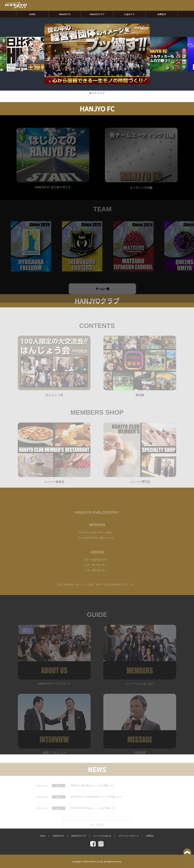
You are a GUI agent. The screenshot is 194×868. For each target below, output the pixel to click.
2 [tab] (93, 93)
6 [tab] (104, 93)
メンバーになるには (102, 836)
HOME (32, 14)
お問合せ (162, 14)
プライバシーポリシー (129, 836)
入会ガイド (129, 14)
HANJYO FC (65, 14)
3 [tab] (96, 93)
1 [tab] (90, 93)
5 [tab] (101, 93)
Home (43, 836)
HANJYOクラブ (97, 14)
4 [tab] (98, 93)
